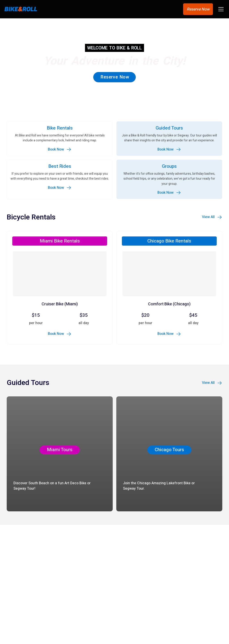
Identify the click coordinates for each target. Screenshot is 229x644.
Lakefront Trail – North (32, 628)
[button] (221, 10)
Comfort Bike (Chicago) (169, 305)
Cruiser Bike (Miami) (60, 305)
